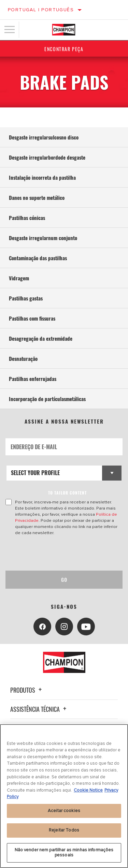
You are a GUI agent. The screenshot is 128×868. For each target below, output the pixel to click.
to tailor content (67, 493)
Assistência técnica (39, 709)
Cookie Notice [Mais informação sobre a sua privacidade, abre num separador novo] (88, 790)
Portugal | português (41, 10)
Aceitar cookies (64, 811)
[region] (64, 796)
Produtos (27, 690)
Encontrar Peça (64, 49)
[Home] (64, 30)
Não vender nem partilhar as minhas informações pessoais (64, 853)
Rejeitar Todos (64, 830)
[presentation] (62, 553)
